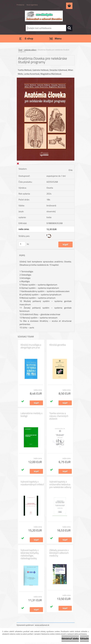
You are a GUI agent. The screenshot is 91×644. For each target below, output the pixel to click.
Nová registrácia (32, 5)
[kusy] (22, 244)
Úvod (20, 50)
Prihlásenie (20, 5)
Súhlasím (84, 639)
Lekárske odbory (30, 50)
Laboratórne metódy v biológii (32, 415)
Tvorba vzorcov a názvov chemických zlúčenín (59, 416)
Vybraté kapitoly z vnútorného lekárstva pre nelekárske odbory (60, 484)
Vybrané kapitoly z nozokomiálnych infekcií (32, 483)
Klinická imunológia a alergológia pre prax (31, 346)
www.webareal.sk (42, 625)
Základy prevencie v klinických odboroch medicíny (59, 553)
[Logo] (44, 16)
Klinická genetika (58, 345)
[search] (69, 28)
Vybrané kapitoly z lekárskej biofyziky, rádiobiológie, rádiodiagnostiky (30, 554)
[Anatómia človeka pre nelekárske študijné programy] (46, 79)
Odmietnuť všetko (70, 639)
